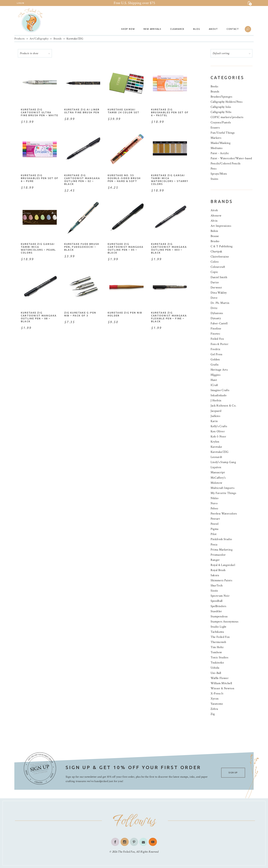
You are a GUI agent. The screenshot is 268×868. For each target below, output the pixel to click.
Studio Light (219, 627)
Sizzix (214, 591)
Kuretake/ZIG (220, 452)
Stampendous (219, 616)
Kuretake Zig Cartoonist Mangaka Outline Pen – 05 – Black (126, 248)
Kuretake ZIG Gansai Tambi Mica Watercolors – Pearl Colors (38, 248)
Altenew (216, 216)
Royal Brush (218, 570)
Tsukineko (217, 663)
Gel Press (216, 354)
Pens (213, 169)
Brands (58, 39)
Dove (214, 298)
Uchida (215, 668)
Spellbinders (218, 606)
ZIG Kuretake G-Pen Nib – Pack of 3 (80, 314)
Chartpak (216, 251)
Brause (215, 236)
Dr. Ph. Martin (220, 303)
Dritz (214, 308)
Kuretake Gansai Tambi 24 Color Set (124, 111)
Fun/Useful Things (223, 133)
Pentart (215, 519)
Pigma (215, 529)
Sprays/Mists (219, 174)
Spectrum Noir (220, 596)
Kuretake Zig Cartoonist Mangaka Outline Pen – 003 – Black (169, 248)
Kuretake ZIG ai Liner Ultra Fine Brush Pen (82, 111)
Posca (214, 544)
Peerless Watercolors (224, 514)
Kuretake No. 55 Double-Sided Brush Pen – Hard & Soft (124, 178)
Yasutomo (217, 704)
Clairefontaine (220, 257)
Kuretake (216, 447)
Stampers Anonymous (224, 622)
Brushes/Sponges (221, 97)
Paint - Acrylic (220, 153)
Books (214, 86)
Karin (214, 421)
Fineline (216, 328)
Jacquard (216, 411)
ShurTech (217, 585)
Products (20, 39)
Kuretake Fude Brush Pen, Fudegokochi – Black (82, 247)
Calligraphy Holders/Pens (227, 102)
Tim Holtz (217, 647)
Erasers (215, 128)
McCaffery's (218, 478)
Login (21, 3)
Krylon (215, 442)
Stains (214, 179)
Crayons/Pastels (221, 122)
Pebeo (214, 508)
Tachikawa (217, 632)
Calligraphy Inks (221, 107)
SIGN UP (233, 773)
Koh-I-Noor (218, 436)
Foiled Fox (217, 339)
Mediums (217, 148)
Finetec (215, 334)
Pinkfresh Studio (221, 539)
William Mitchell (221, 683)
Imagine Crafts (220, 390)
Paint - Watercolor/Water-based (231, 158)
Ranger (215, 560)
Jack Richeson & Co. (223, 406)
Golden (215, 359)
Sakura (215, 575)
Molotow (216, 483)
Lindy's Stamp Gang (223, 462)
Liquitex (216, 467)
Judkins (215, 416)
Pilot (214, 534)
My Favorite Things (223, 493)
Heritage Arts (219, 370)
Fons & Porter (220, 344)
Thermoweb (218, 642)
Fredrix (215, 349)
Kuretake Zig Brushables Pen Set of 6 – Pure (40, 178)
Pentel (215, 524)
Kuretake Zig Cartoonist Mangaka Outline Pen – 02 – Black (82, 180)
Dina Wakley (219, 293)
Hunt (214, 380)
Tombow (216, 652)
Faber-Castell (219, 323)
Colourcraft (218, 267)
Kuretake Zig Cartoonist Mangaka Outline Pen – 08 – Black (39, 317)
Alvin (214, 221)
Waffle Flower (220, 678)
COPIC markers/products (227, 117)
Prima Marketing (222, 550)
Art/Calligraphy (39, 39)
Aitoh (214, 210)
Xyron (215, 699)
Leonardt (216, 457)
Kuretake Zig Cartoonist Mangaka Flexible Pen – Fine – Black (169, 317)
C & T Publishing (222, 246)
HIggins (216, 375)
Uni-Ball (216, 673)
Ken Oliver (218, 431)
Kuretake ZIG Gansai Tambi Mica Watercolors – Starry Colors (170, 180)
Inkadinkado (219, 395)
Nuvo (214, 503)
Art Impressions (221, 226)
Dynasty (216, 318)
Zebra (214, 709)
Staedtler (216, 611)
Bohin (214, 231)
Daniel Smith (219, 277)
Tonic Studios (219, 657)
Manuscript (218, 472)
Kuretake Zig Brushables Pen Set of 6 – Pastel (170, 112)
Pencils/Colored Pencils (226, 163)
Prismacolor (218, 555)
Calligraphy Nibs (221, 112)
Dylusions (217, 313)
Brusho (215, 241)
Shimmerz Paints (221, 580)
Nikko (215, 498)
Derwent (216, 287)
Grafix (215, 365)
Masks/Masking (221, 143)
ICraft (214, 385)
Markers (216, 138)
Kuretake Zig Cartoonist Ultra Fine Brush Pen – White (40, 112)
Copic (214, 272)
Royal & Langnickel (223, 565)
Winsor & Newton (222, 688)
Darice (215, 282)
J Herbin (216, 400)
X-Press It (217, 693)
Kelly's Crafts (219, 426)
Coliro (215, 262)
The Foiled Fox (220, 637)
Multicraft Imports (222, 488)
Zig (213, 714)
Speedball (217, 601)
